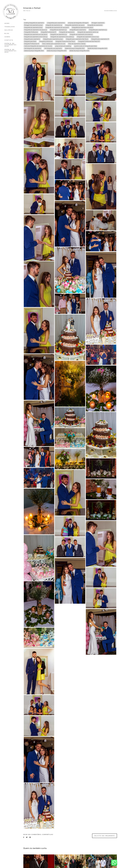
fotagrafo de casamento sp (54, 25)
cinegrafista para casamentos (56, 23)
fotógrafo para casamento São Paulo (77, 39)
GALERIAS (9, 30)
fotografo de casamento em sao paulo (36, 34)
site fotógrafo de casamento (33, 48)
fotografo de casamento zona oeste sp (62, 37)
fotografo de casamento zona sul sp (88, 37)
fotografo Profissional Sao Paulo (65, 41)
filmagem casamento (98, 23)
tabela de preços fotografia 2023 (97, 48)
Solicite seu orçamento (105, 836)
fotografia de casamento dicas (33, 27)
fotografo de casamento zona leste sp (81, 34)
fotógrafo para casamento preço (53, 39)
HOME (7, 23)
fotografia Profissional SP (49, 32)
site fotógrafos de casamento (53, 48)
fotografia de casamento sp (58, 30)
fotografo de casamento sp (59, 34)
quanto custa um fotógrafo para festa (85, 46)
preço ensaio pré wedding (63, 46)
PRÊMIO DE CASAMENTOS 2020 (11, 45)
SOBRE (7, 37)
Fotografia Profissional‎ (31, 32)
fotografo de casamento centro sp (88, 32)
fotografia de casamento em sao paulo (57, 27)
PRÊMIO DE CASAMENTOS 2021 (11, 51)
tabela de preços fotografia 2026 (79, 51)
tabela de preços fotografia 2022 (75, 48)
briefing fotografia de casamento (34, 23)
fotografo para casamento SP (100, 39)
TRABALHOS (10, 27)
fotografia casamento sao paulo (75, 25)
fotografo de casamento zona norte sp (36, 37)
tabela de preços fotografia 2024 (34, 51)
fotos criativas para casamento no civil (54, 44)
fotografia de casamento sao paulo (83, 27)
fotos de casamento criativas (77, 44)
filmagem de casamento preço (33, 25)
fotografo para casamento (32, 39)
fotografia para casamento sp (98, 30)
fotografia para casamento (78, 30)
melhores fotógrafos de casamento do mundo (38, 46)
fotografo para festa (30, 41)
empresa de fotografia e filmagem (78, 23)
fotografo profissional (46, 41)
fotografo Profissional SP (32, 44)
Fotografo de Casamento (67, 32)
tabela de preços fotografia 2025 (57, 51)
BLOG (7, 34)
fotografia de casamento (95, 25)
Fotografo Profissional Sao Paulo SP (89, 41)
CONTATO (9, 40)
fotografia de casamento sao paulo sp (36, 30)
